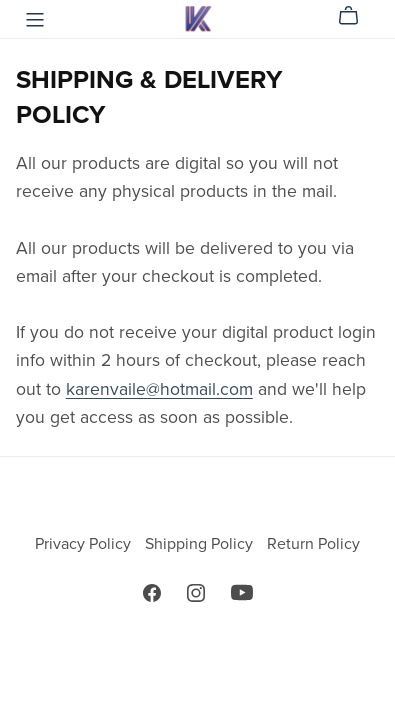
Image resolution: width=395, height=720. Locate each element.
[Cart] (356, 16)
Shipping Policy (201, 544)
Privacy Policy (85, 544)
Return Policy (313, 544)
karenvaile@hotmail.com (159, 389)
